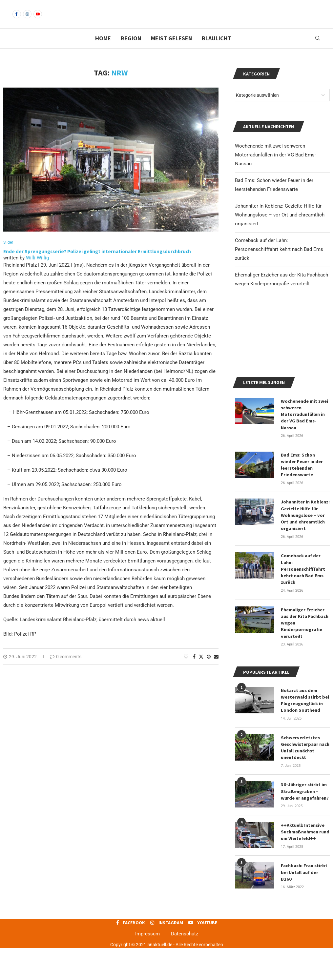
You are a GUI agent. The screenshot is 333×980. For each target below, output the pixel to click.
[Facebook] (17, 20)
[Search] (318, 50)
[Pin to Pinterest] (209, 668)
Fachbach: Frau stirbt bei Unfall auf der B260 (305, 901)
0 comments (66, 668)
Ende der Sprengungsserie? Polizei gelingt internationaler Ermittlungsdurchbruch (98, 263)
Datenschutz (185, 966)
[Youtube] (38, 20)
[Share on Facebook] (194, 668)
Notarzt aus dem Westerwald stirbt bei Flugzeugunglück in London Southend (305, 735)
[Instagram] (27, 20)
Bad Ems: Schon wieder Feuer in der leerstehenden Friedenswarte (302, 504)
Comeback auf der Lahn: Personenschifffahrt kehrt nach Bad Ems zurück (279, 260)
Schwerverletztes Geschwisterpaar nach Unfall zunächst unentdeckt (305, 782)
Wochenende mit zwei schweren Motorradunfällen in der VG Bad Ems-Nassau (275, 166)
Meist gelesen (171, 49)
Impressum (147, 966)
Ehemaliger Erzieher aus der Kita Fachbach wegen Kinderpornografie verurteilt (305, 659)
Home (103, 49)
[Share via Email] (216, 668)
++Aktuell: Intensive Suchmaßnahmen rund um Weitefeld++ (305, 865)
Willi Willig (37, 270)
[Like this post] (186, 668)
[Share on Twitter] (201, 668)
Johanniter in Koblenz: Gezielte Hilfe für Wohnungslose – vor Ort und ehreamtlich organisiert (280, 226)
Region (131, 49)
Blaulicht (217, 49)
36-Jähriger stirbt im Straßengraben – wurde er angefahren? (305, 825)
